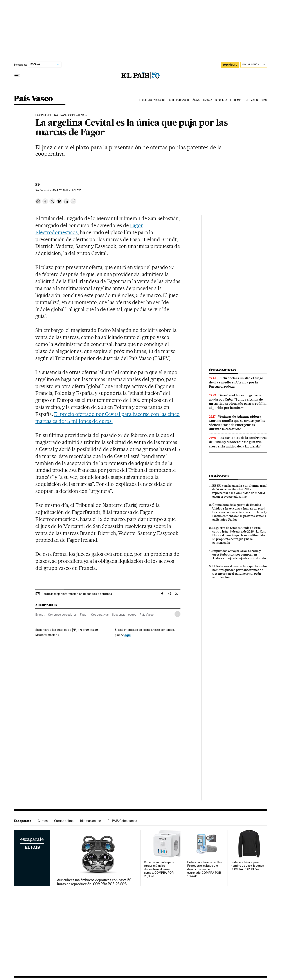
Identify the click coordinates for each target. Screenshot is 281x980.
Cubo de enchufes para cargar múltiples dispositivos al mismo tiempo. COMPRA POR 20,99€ (159, 869)
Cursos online (64, 821)
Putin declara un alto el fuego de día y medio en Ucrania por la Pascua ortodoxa (236, 382)
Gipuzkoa (221, 100)
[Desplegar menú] (17, 76)
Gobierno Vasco (179, 100)
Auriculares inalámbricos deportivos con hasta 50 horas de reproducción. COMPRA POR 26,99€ (94, 882)
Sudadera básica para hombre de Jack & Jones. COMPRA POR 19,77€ (248, 866)
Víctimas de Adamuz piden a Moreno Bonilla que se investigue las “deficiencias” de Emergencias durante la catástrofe (237, 423)
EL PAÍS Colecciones (122, 821)
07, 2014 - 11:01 (67, 190)
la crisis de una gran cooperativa (60, 115)
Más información (47, 635)
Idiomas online (91, 821)
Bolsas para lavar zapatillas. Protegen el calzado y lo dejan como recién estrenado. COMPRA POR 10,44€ (205, 869)
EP (38, 185)
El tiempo (236, 100)
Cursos (43, 821)
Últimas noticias (256, 100)
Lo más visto (219, 476)
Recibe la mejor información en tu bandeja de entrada (77, 594)
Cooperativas (100, 615)
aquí (128, 635)
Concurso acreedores (62, 615)
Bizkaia (208, 100)
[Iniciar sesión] (254, 65)
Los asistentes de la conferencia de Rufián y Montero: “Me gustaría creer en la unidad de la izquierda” (238, 442)
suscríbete (230, 65)
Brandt (40, 615)
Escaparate (23, 821)
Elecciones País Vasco (152, 100)
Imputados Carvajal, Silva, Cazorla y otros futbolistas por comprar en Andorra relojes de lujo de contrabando (239, 554)
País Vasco (33, 99)
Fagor (84, 615)
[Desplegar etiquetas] (177, 614)
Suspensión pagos (124, 615)
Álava (196, 100)
